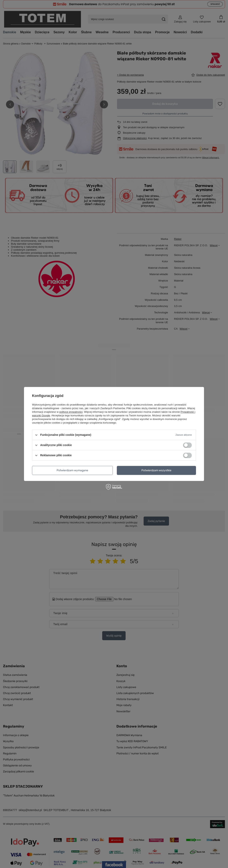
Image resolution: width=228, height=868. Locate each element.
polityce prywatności (71, 412)
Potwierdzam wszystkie (156, 470)
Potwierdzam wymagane (72, 470)
